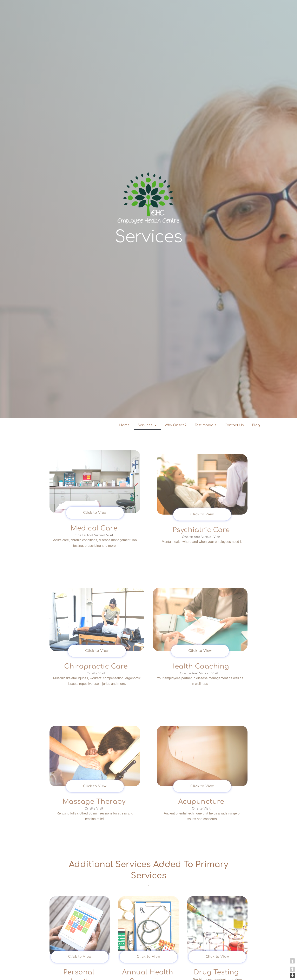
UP (292, 969)
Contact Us (234, 425)
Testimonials (206, 425)
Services (147, 425)
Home (124, 425)
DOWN (292, 975)
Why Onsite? (176, 425)
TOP (292, 961)
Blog (256, 425)
